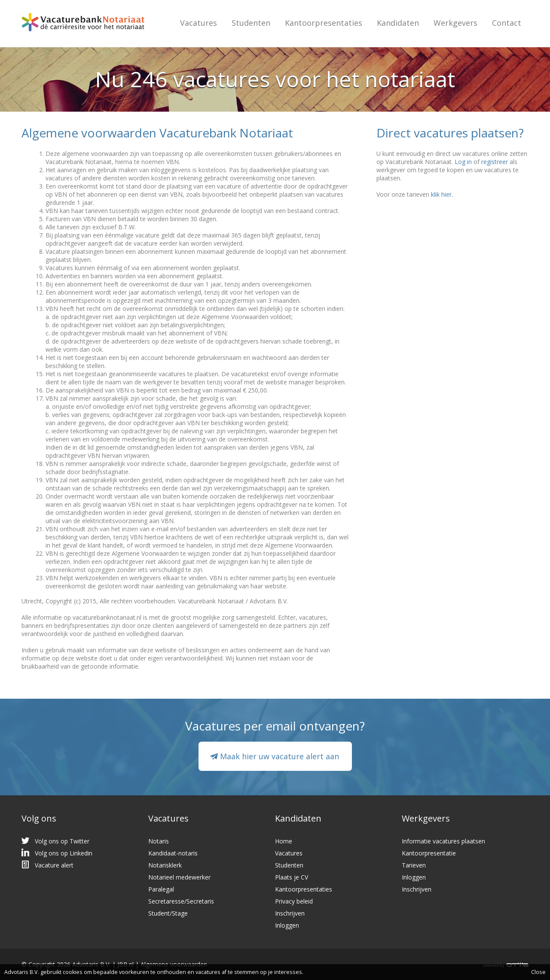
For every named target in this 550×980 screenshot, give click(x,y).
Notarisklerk (165, 865)
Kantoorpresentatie (429, 853)
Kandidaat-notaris (173, 853)
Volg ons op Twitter (62, 841)
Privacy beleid (294, 901)
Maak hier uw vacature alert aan (280, 756)
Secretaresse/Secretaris (181, 901)
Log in (463, 162)
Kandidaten (398, 23)
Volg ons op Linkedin (64, 853)
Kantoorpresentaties (324, 23)
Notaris (159, 841)
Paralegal (161, 889)
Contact (507, 23)
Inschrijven (290, 913)
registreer (495, 162)
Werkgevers (455, 23)
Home (284, 841)
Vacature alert (54, 865)
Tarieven (414, 865)
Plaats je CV (292, 877)
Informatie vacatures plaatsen (443, 841)
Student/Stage (168, 913)
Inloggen (287, 925)
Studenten (251, 23)
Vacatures (199, 23)
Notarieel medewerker (179, 877)
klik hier (441, 194)
